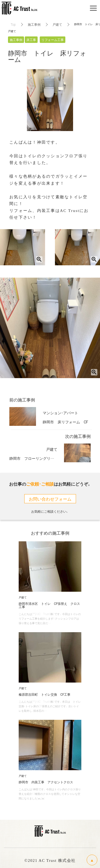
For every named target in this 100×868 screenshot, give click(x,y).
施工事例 (34, 24)
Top (13, 24)
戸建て (57, 24)
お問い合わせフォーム (50, 499)
